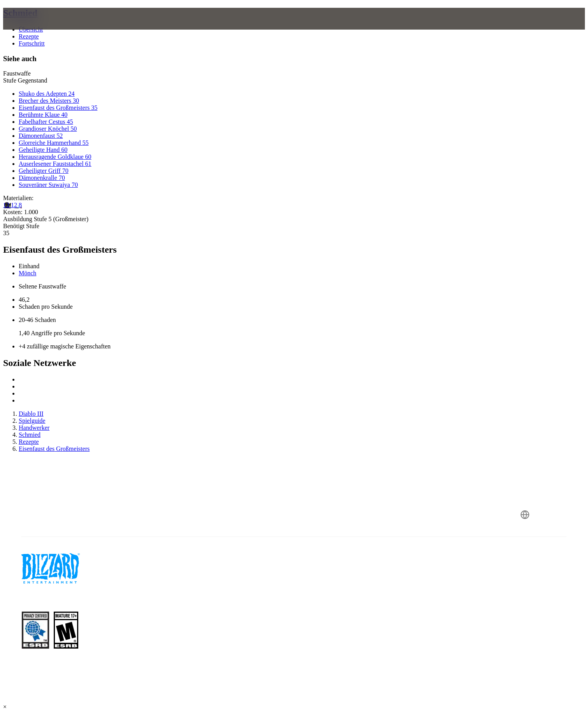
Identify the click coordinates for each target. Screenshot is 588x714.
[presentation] (38, 28)
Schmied (20, 13)
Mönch (27, 273)
